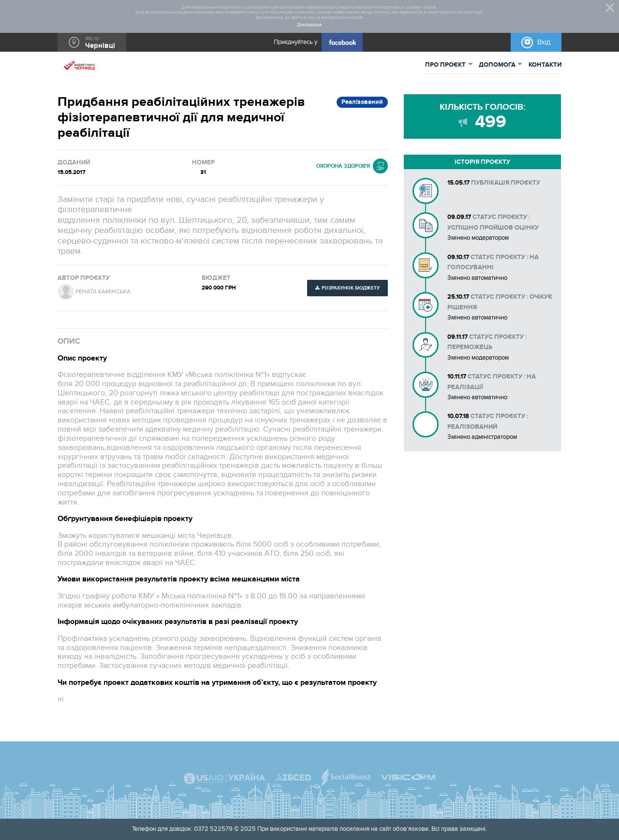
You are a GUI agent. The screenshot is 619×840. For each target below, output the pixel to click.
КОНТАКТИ (545, 65)
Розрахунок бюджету (351, 288)
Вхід (544, 42)
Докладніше (309, 25)
